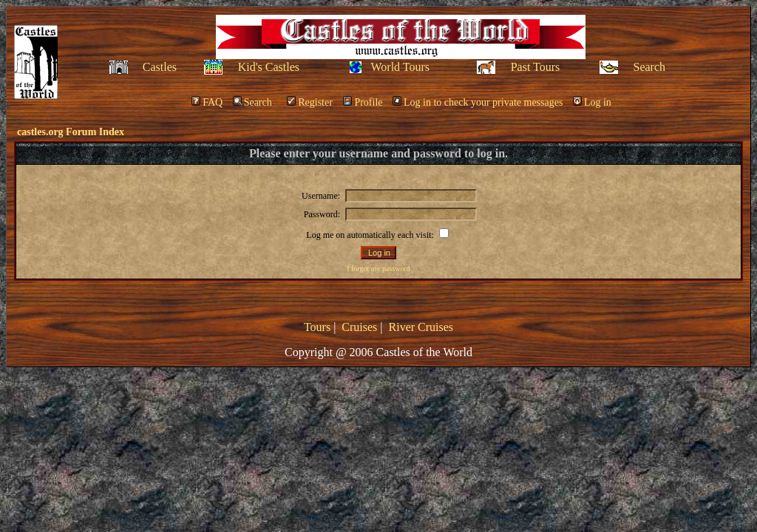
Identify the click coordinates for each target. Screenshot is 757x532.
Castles (160, 67)
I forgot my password (378, 269)
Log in (592, 102)
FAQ (207, 102)
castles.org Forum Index (71, 132)
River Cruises (421, 327)
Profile (363, 102)
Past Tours (536, 67)
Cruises (359, 327)
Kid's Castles (269, 67)
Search (649, 67)
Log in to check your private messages (478, 102)
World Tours (401, 67)
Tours (317, 327)
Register (310, 102)
